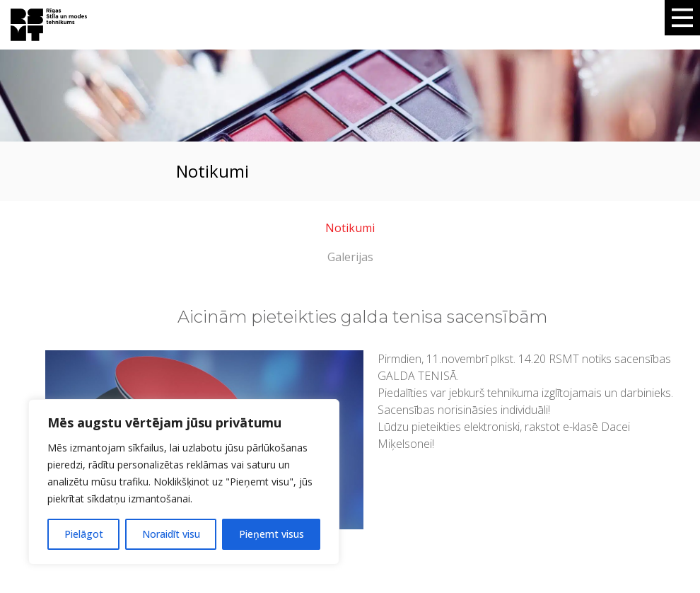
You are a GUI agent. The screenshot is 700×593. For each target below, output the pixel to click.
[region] (184, 482)
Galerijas (350, 257)
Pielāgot (84, 534)
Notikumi (350, 228)
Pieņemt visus (272, 534)
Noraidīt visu (171, 534)
